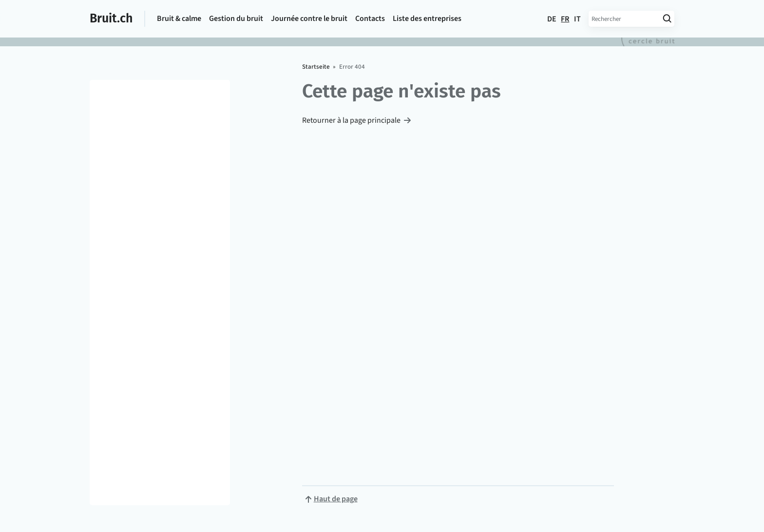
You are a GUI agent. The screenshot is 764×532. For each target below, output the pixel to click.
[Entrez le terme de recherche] (624, 19)
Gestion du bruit (236, 19)
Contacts (370, 19)
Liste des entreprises (427, 19)
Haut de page (336, 499)
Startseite (316, 67)
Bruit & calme (179, 19)
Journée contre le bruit (309, 19)
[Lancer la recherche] (667, 19)
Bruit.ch (111, 19)
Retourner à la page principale (351, 120)
